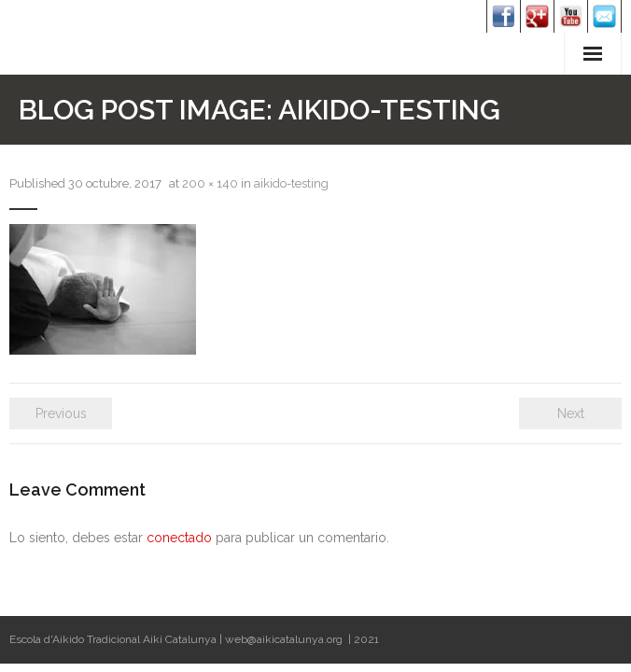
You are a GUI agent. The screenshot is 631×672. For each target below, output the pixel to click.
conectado (179, 538)
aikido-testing (291, 183)
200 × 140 (210, 183)
